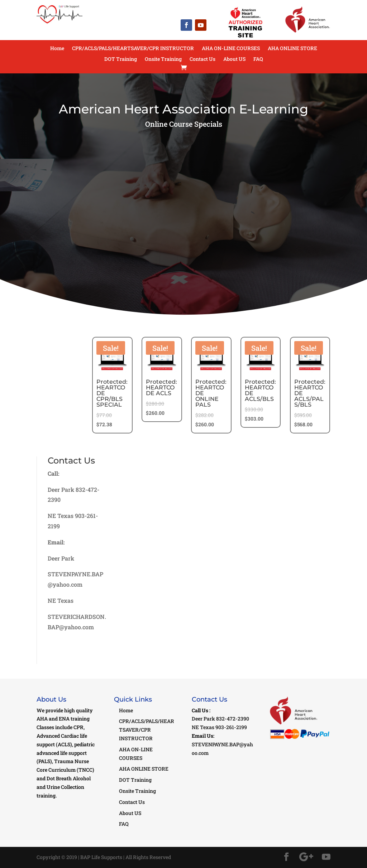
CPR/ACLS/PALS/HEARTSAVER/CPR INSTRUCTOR (133, 49)
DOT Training (121, 59)
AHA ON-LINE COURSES (231, 49)
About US (234, 59)
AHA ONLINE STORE (292, 49)
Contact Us (202, 59)
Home (57, 49)
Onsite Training (163, 59)
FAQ (258, 59)
